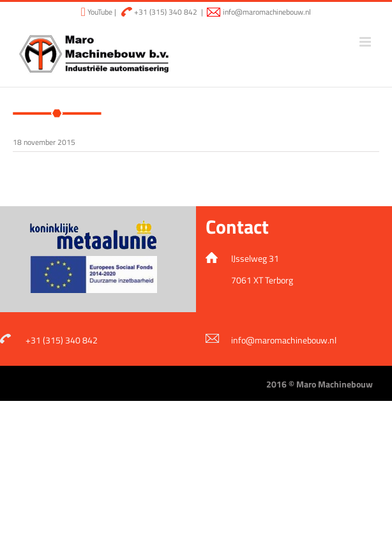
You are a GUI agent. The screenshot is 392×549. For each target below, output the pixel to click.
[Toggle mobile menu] (366, 42)
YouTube (99, 12)
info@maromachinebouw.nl (267, 12)
